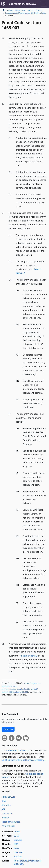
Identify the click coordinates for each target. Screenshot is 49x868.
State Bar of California (16, 751)
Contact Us (7, 813)
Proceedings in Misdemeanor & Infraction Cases (26, 13)
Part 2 (30, 10)
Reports (5, 818)
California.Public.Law (22, 4)
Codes (10, 10)
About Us (6, 805)
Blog (4, 801)
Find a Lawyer (8, 797)
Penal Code (20, 10)
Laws (16, 848)
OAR (16, 852)
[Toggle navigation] (44, 4)
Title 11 (39, 10)
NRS (16, 844)
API (3, 809)
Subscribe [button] (8, 729)
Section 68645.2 (29, 656)
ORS (21, 852)
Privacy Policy (8, 826)
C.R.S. (17, 836)
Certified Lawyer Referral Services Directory (23, 760)
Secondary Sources (11, 822)
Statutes (18, 840)
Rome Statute (21, 861)
